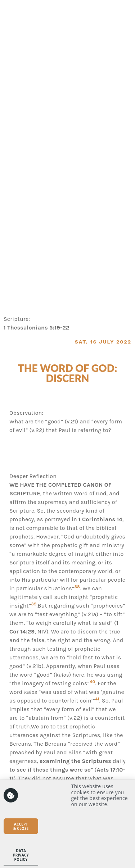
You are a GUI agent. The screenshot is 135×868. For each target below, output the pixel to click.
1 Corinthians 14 (100, 519)
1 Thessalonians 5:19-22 (37, 328)
